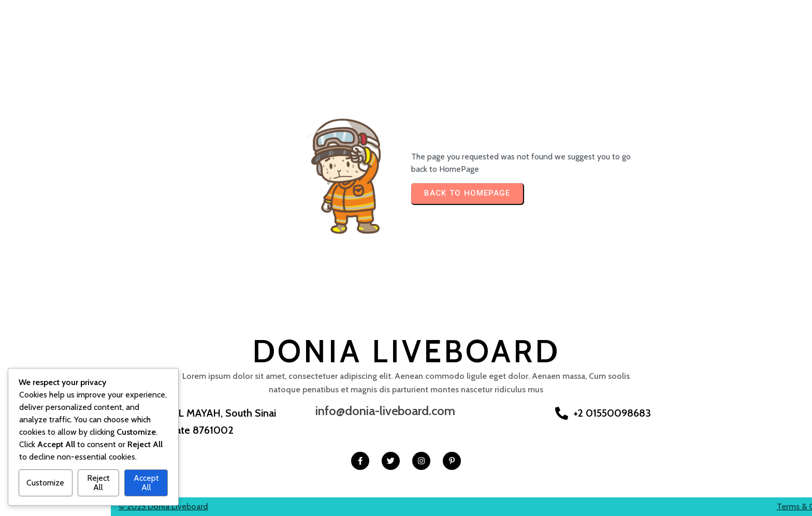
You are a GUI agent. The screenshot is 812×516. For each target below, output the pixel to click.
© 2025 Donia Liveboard (53, 506)
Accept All (146, 483)
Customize (45, 483)
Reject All (98, 483)
